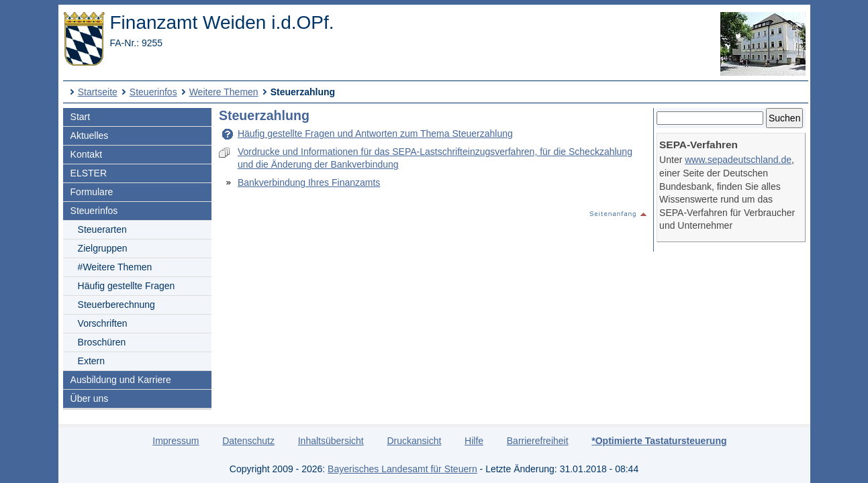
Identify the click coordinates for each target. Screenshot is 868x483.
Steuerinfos (153, 92)
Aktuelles (90, 136)
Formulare (92, 192)
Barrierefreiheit (538, 441)
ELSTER (89, 173)
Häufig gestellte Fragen (127, 286)
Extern (91, 361)
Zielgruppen (103, 248)
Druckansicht (414, 441)
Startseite (98, 92)
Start (81, 117)
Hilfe (474, 441)
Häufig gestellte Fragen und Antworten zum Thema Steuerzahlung (375, 133)
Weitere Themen (224, 92)
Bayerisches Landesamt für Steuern (402, 469)
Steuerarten (102, 229)
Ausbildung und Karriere (121, 380)
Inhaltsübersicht (331, 441)
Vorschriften (103, 323)
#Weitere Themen (115, 267)
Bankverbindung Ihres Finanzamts (309, 182)
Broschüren (102, 342)
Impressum (176, 441)
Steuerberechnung (116, 305)
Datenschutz (248, 441)
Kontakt (86, 154)
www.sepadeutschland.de (738, 160)
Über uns (90, 398)
